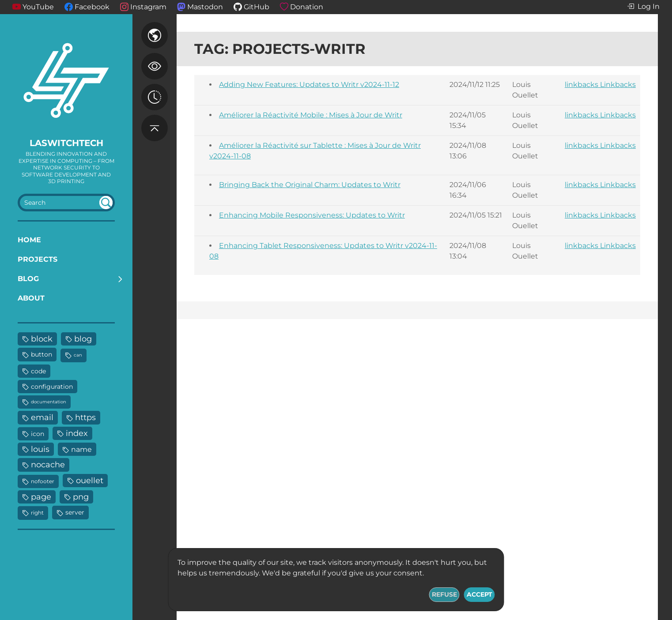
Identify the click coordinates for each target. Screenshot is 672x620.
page (41, 497)
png (81, 497)
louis (40, 449)
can (78, 355)
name (81, 449)
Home (29, 240)
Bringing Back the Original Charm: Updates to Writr (310, 185)
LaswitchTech (66, 143)
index (77, 433)
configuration (52, 387)
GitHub (257, 7)
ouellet (90, 480)
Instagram (148, 7)
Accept (479, 594)
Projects (38, 259)
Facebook (92, 7)
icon (38, 434)
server (75, 512)
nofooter (43, 481)
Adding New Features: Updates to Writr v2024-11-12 (309, 85)
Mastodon (205, 7)
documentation (49, 402)
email (42, 417)
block (42, 339)
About (31, 298)
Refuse (444, 594)
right (37, 513)
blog (83, 339)
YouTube (38, 7)
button (42, 354)
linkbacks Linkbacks (600, 85)
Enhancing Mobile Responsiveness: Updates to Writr (312, 215)
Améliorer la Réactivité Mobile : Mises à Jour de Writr (311, 115)
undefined (106, 203)
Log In (643, 7)
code (38, 371)
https (85, 417)
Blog (28, 279)
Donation (307, 7)
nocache (48, 464)
